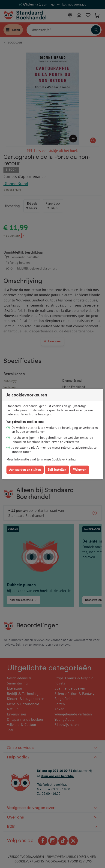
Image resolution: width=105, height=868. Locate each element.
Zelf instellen (57, 469)
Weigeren (80, 469)
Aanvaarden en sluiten (25, 469)
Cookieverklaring (64, 459)
